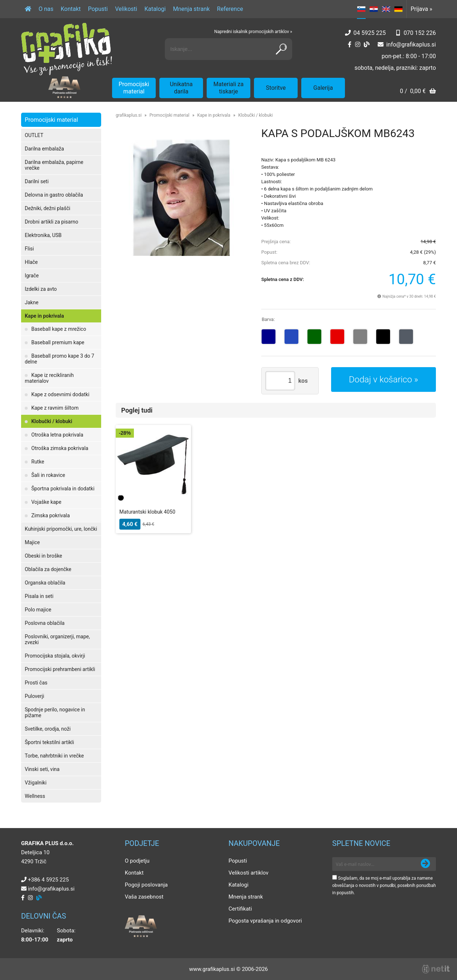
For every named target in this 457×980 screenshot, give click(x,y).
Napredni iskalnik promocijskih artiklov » (253, 32)
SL (361, 9)
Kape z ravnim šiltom (55, 408)
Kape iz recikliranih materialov (49, 378)
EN (386, 9)
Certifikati (240, 909)
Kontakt (71, 9)
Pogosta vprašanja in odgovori (265, 921)
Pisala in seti (39, 596)
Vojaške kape (46, 502)
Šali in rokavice (48, 475)
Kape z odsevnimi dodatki (60, 394)
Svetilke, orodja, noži (48, 729)
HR (374, 9)
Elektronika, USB (43, 235)
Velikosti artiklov (249, 873)
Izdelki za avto (41, 289)
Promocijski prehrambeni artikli (60, 669)
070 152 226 (420, 33)
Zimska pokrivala (51, 515)
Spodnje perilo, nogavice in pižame (55, 712)
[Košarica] (418, 92)
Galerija (323, 88)
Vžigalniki (36, 783)
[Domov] (28, 9)
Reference (230, 9)
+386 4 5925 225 (48, 880)
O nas (46, 9)
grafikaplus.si (129, 115)
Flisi (29, 249)
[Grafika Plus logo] (67, 49)
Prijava (421, 9)
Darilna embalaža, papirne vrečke (54, 165)
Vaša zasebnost (144, 897)
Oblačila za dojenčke (48, 569)
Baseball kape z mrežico (59, 329)
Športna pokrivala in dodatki (63, 489)
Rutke (38, 462)
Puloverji (34, 696)
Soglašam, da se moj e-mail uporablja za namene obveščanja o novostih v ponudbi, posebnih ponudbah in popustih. (384, 885)
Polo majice (38, 610)
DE (398, 9)
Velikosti (126, 9)
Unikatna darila (181, 88)
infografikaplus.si (411, 45)
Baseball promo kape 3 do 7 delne (59, 359)
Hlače (31, 262)
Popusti (98, 9)
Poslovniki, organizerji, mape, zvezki (57, 639)
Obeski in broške (43, 556)
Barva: (268, 319)
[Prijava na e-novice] (425, 864)
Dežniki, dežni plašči (47, 208)
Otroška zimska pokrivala (60, 448)
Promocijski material (134, 88)
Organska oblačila (45, 583)
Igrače (32, 276)
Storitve (276, 88)
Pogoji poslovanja (146, 885)
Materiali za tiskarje (229, 88)
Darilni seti (37, 181)
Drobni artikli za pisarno (51, 222)
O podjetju (137, 861)
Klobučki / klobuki (52, 421)
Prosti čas (36, 683)
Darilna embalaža (44, 149)
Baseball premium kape (58, 342)
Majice (32, 542)
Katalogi (155, 9)
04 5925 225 (369, 33)
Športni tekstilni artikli (49, 742)
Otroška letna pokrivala (57, 435)
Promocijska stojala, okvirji (55, 656)
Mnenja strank (191, 9)
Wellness (35, 796)
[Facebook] (350, 45)
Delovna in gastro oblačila (54, 195)
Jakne (32, 302)
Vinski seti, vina (42, 769)
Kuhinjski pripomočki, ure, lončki (61, 529)
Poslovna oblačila (45, 623)
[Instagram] (358, 45)
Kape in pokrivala (44, 316)
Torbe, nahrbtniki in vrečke (54, 756)
